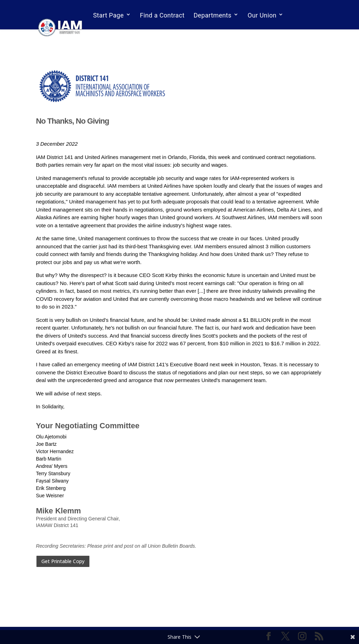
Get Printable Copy (63, 561)
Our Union (262, 15)
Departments (212, 15)
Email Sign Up (113, 34)
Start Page (108, 15)
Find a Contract (162, 15)
